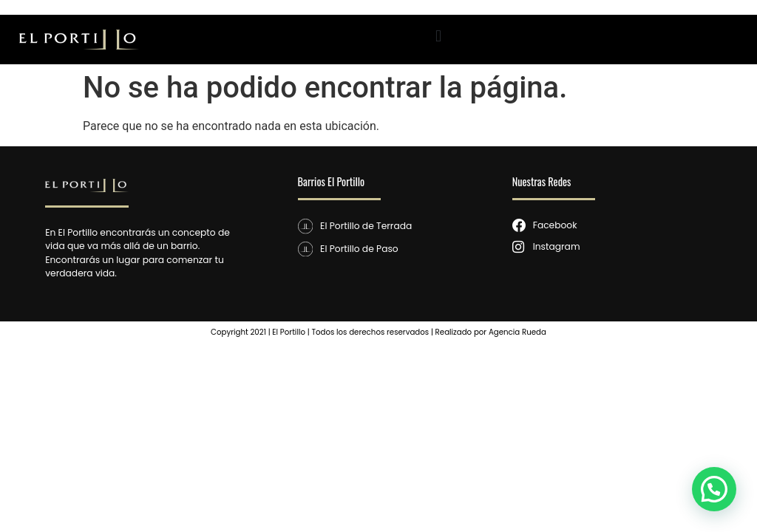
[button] (439, 36)
